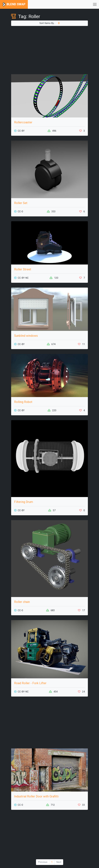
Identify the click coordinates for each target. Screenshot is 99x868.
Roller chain (22, 602)
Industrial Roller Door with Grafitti (36, 796)
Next (59, 862)
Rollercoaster (23, 122)
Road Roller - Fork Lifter (30, 683)
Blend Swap (14, 4)
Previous (43, 862)
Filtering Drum (24, 502)
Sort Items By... (49, 23)
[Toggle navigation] (95, 4)
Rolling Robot (23, 402)
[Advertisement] (49, 50)
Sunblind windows (26, 336)
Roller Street (23, 269)
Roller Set (21, 203)
